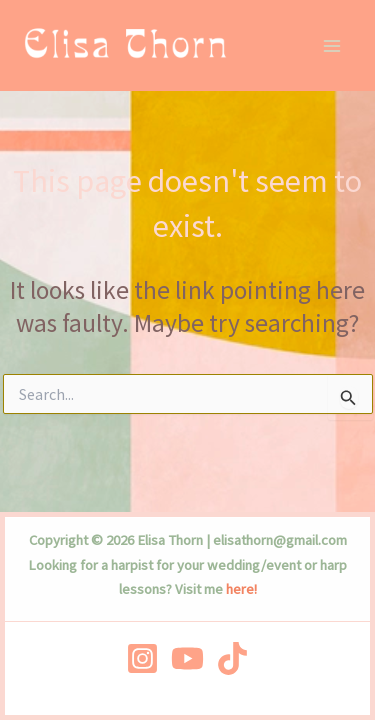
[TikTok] (232, 658)
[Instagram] (142, 658)
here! (241, 589)
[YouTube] (187, 658)
